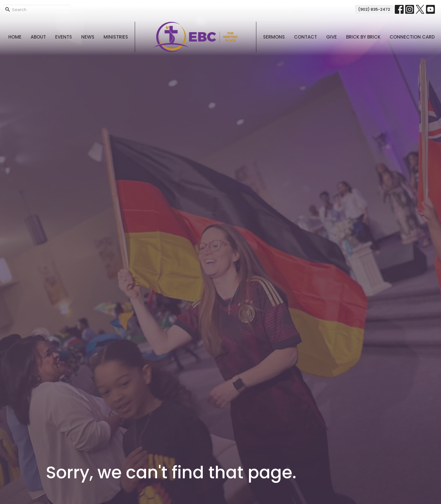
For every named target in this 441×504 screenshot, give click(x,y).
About (38, 37)
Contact (305, 37)
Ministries (116, 37)
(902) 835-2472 (374, 9)
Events (64, 37)
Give (332, 37)
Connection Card (412, 37)
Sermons (274, 37)
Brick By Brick (363, 37)
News (88, 37)
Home (15, 37)
